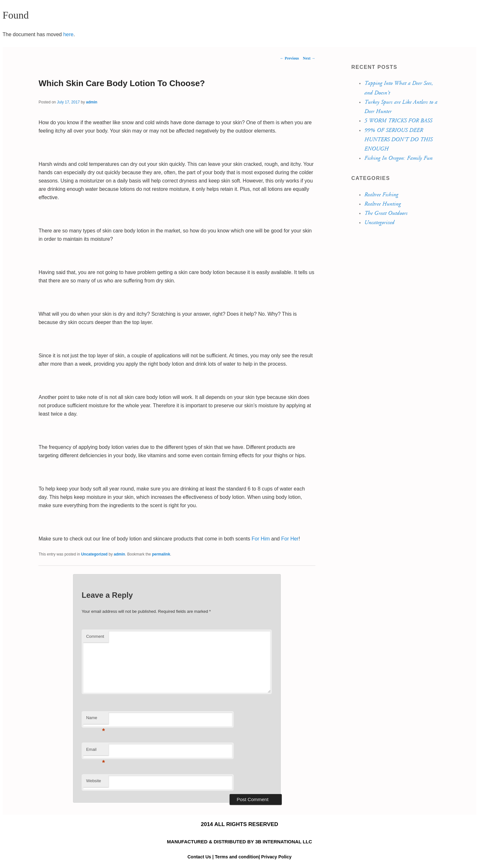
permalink (161, 554)
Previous (289, 58)
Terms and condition (237, 857)
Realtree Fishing (381, 195)
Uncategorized (94, 554)
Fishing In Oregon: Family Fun (398, 158)
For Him (261, 539)
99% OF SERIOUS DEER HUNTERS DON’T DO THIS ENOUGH (398, 140)
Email (96, 751)
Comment (95, 636)
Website (94, 781)
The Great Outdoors (386, 213)
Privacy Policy (276, 857)
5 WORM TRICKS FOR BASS (398, 121)
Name (96, 720)
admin (92, 102)
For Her (290, 539)
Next (309, 58)
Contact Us (200, 857)
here (68, 34)
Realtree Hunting (382, 204)
